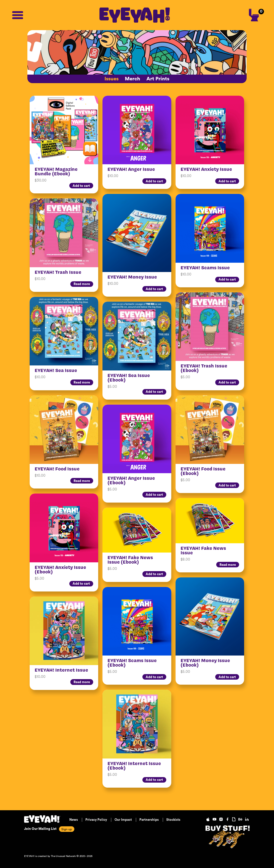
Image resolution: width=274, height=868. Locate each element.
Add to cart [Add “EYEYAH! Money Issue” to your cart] (154, 289)
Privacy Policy (96, 820)
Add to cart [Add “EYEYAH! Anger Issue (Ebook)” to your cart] (154, 495)
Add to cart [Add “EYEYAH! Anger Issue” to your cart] (154, 181)
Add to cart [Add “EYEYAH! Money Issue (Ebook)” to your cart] (227, 677)
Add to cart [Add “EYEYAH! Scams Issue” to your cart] (227, 279)
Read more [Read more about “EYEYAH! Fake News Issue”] (228, 565)
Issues (112, 79)
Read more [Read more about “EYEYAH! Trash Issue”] (82, 284)
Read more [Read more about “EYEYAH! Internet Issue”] (82, 682)
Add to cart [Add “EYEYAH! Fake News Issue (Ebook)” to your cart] (154, 574)
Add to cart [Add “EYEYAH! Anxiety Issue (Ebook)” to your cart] (81, 584)
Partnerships (149, 820)
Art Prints (158, 79)
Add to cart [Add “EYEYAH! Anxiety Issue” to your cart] (227, 181)
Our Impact (123, 820)
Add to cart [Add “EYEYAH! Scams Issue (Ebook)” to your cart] (154, 677)
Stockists (173, 820)
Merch (132, 79)
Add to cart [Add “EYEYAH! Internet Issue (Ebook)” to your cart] (154, 780)
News (74, 820)
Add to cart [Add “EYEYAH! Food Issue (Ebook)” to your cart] (227, 485)
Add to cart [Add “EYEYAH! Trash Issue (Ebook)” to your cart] (227, 382)
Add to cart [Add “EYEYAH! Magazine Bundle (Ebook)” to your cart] (81, 186)
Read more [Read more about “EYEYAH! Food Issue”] (82, 481)
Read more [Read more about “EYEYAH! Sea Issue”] (82, 382)
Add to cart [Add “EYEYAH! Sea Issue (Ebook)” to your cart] (154, 392)
